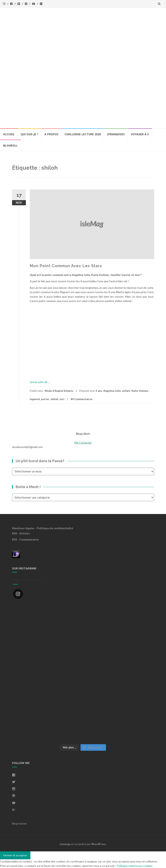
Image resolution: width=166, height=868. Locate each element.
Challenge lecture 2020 (83, 134)
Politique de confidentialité (55, 528)
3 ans (99, 391)
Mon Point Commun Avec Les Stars (66, 266)
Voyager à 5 (140, 134)
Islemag (65, 844)
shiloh (54, 399)
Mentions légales (23, 528)
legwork (35, 399)
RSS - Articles (21, 533)
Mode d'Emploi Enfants (59, 391)
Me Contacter (83, 443)
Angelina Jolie (112, 391)
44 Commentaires (82, 399)
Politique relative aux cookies (135, 866)
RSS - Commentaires (25, 539)
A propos (51, 134)
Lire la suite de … (40, 382)
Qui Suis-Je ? (30, 134)
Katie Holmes (140, 391)
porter (45, 399)
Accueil (9, 134)
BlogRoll (10, 145)
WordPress (99, 844)
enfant (126, 391)
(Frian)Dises (116, 134)
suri (62, 399)
